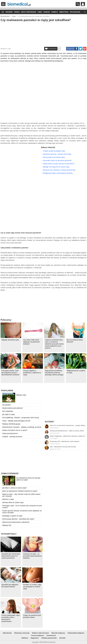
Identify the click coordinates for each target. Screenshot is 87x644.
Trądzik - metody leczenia (12, 437)
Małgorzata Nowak (55, 449)
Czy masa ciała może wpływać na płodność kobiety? (31, 342)
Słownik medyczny (58, 633)
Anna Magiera (54, 438)
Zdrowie (9, 12)
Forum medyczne (38, 635)
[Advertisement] (43, 34)
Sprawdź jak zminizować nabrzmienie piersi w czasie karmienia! (11, 556)
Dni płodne (7, 405)
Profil (83, 4)
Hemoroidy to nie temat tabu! (54, 157)
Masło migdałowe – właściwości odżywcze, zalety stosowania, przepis (68, 436)
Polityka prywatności (49, 638)
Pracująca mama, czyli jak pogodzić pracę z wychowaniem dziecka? (10, 373)
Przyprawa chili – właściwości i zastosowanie (65, 441)
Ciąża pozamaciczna (10, 433)
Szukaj (78, 4)
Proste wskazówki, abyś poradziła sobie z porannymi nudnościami (11, 618)
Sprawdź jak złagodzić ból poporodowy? (10, 586)
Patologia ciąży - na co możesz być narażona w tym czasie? (22, 507)
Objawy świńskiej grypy (11, 424)
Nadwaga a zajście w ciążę (12, 516)
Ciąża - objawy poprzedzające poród (16, 421)
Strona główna (2, 12)
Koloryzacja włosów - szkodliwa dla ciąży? (18, 519)
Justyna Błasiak (54, 428)
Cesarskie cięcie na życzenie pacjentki (57, 160)
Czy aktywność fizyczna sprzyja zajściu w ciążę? (28, 479)
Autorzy (49, 422)
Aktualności (7, 633)
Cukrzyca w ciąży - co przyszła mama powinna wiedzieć (32, 556)
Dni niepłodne (8, 411)
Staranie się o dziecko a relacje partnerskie (59, 170)
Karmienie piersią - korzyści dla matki (57, 154)
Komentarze (52, 49)
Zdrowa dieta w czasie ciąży (13, 502)
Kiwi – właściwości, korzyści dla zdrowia (63, 447)
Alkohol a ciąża (8, 499)
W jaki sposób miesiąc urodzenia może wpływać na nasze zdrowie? (22, 512)
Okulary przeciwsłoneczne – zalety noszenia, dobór (67, 431)
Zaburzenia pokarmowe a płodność (16, 522)
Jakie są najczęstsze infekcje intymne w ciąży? (20, 491)
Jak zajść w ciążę (8, 414)
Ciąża (40, 12)
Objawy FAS (7, 525)
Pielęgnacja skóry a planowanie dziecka (58, 173)
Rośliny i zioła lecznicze (40, 633)
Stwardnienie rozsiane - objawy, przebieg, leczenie (22, 427)
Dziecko (47, 12)
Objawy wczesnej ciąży (10, 340)
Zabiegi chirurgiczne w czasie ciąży (56, 167)
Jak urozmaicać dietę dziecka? (75, 341)
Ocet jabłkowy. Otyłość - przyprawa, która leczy (21, 418)
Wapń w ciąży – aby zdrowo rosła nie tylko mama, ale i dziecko (21, 495)
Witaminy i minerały (22, 633)
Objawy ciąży (21, 395)
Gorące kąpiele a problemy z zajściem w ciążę (32, 373)
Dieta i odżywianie (29, 12)
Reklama (25, 638)
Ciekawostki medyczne (76, 633)
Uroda (17, 12)
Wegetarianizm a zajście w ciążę (76, 372)
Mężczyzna (64, 12)
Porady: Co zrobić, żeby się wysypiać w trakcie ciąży (32, 587)
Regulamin (35, 638)
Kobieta (55, 12)
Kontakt (62, 638)
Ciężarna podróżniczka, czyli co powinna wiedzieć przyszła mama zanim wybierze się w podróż (54, 344)
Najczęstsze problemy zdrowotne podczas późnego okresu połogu (54, 373)
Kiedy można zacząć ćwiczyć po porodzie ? (59, 164)
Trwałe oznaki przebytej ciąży (54, 151)
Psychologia (75, 12)
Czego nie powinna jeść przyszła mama (32, 616)
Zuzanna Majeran (55, 444)
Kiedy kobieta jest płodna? (13, 408)
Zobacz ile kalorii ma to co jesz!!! (15, 430)
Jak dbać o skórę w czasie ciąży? (14, 488)
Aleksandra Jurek (55, 433)
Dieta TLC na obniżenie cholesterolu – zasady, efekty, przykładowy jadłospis (68, 425)
